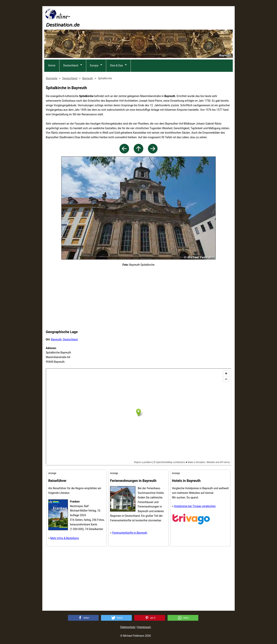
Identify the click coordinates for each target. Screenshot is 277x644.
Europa (94, 65)
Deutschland (71, 65)
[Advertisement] (163, 18)
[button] (83, 618)
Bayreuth (56, 339)
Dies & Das (116, 65)
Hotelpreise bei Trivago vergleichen (195, 506)
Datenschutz (128, 627)
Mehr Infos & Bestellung (64, 538)
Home (52, 65)
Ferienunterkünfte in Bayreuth (130, 533)
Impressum (144, 627)
